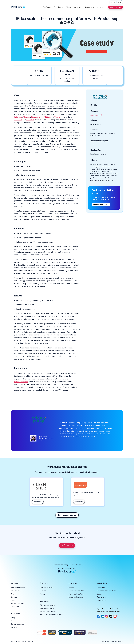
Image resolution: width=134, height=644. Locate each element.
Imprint (31, 642)
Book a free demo (116, 7)
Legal (24, 642)
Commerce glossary (18, 624)
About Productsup (18, 588)
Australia (30, 120)
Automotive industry (76, 591)
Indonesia (18, 117)
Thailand (18, 120)
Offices (14, 600)
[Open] (115, 2)
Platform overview (47, 588)
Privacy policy (16, 642)
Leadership (15, 591)
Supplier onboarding (97, 115)
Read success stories (67, 515)
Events (100, 594)
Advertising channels (47, 605)
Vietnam (58, 117)
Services (43, 591)
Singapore (35, 117)
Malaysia (27, 117)
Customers (78, 7)
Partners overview (18, 604)
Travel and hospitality (76, 594)
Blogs (13, 618)
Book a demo (102, 597)
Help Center (102, 600)
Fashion (71, 588)
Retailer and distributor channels (52, 615)
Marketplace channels (48, 612)
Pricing (68, 7)
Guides (14, 621)
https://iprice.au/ (21, 382)
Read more (38, 502)
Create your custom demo (106, 591)
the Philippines (47, 117)
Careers (14, 597)
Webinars (15, 627)
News (13, 594)
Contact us (67, 545)
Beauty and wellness (76, 597)
